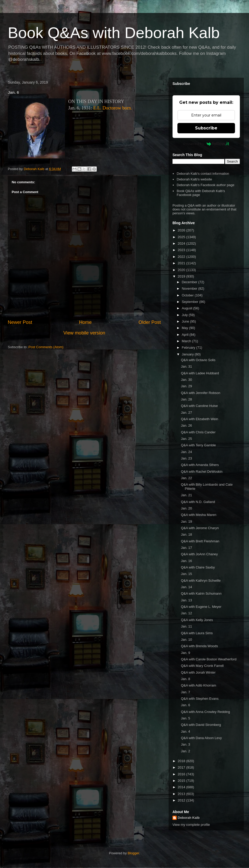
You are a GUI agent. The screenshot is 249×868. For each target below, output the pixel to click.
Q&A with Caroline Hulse (199, 406)
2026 (182, 230)
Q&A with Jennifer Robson (200, 393)
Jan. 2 (185, 751)
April (186, 335)
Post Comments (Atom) (46, 347)
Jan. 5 (185, 718)
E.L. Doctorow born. (113, 108)
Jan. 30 (186, 380)
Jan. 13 (186, 600)
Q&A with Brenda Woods (199, 646)
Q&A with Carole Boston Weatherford (209, 659)
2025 (182, 237)
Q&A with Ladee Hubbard (200, 373)
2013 (182, 794)
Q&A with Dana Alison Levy (201, 738)
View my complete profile (191, 825)
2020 (182, 270)
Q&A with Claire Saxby (198, 567)
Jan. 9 (185, 653)
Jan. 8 (185, 679)
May (185, 328)
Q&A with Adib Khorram (198, 685)
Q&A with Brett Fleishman (200, 541)
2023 (182, 250)
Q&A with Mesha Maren (199, 515)
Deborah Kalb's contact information (203, 174)
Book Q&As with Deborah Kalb (114, 33)
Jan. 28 (186, 399)
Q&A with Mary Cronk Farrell (202, 666)
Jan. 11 (186, 626)
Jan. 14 (186, 587)
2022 (182, 257)
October (188, 295)
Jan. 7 (185, 692)
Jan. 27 (186, 413)
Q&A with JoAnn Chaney (199, 554)
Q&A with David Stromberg (201, 725)
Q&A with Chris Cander (198, 432)
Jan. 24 (186, 452)
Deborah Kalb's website (194, 179)
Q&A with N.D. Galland (198, 502)
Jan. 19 (186, 521)
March (187, 341)
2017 (182, 767)
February (189, 348)
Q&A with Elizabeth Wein (199, 419)
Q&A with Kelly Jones (197, 620)
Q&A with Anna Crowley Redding (205, 712)
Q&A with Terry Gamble (198, 445)
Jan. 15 (186, 574)
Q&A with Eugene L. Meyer (201, 607)
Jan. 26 (186, 425)
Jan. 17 (186, 548)
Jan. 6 (185, 705)
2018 (182, 761)
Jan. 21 (186, 495)
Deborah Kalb (189, 818)
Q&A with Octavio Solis (198, 360)
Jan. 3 (185, 744)
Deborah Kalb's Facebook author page (205, 185)
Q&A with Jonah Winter (198, 672)
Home (85, 322)
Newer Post (20, 322)
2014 (182, 787)
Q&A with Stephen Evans (200, 699)
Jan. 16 (186, 561)
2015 (182, 781)
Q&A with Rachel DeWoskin (202, 472)
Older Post (150, 322)
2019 (182, 276)
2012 (182, 800)
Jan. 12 (186, 613)
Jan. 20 (186, 508)
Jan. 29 (186, 386)
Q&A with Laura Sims (197, 633)
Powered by (206, 144)
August (188, 308)
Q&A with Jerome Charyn (200, 528)
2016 (182, 774)
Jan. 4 (185, 731)
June (186, 321)
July (185, 315)
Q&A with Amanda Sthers (200, 465)
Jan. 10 (186, 640)
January (188, 354)
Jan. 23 (186, 458)
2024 (182, 243)
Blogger (133, 853)
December (190, 282)
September (191, 302)
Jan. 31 (186, 366)
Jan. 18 (186, 534)
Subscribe (206, 128)
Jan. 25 (186, 439)
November (190, 289)
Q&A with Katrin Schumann (201, 593)
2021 (182, 263)
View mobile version (84, 333)
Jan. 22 (186, 478)
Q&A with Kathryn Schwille (201, 581)
